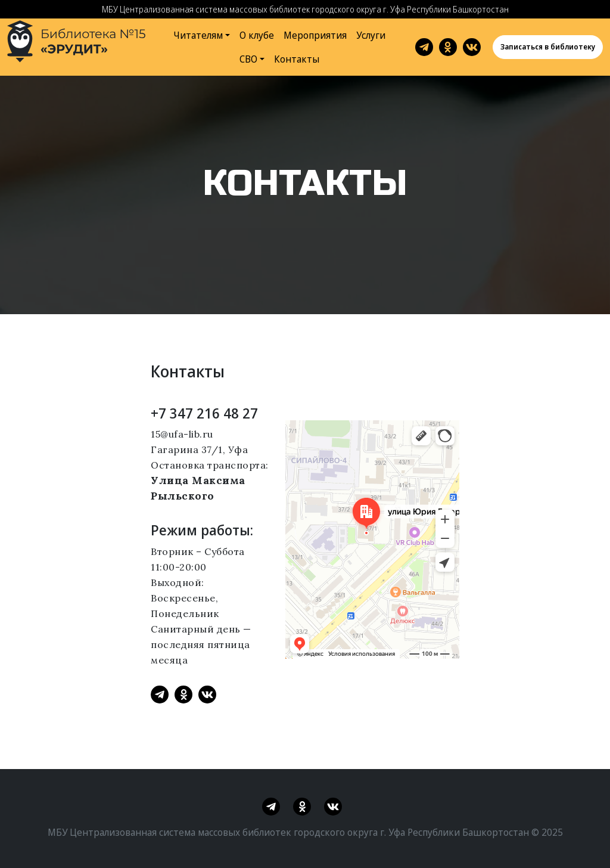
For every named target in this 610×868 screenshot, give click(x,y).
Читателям (198, 35)
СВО (248, 59)
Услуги (371, 35)
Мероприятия (315, 35)
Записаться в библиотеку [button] (548, 47)
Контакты (297, 59)
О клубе (257, 35)
